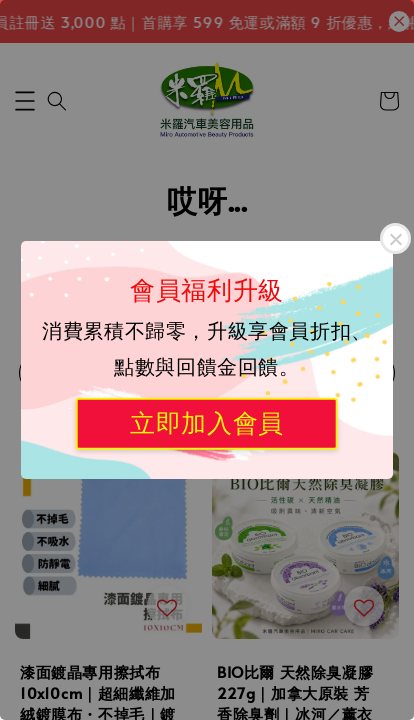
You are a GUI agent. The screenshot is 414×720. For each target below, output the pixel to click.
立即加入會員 (207, 423)
